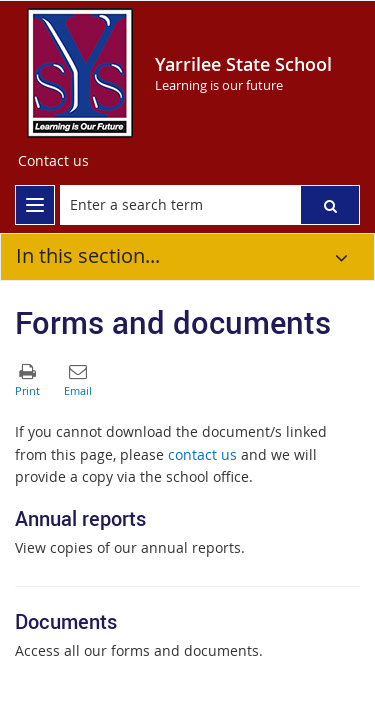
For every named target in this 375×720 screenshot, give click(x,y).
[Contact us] (53, 161)
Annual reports (80, 518)
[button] (330, 205)
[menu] (35, 205)
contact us (202, 454)
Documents (66, 621)
